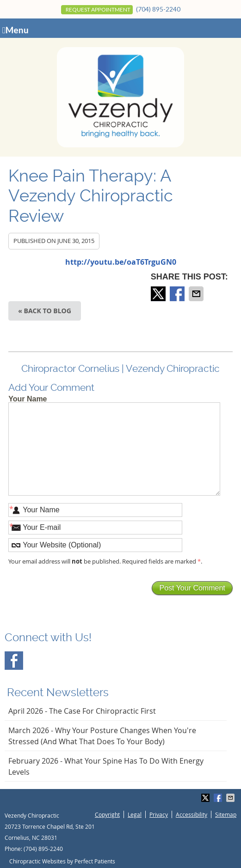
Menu (15, 30)
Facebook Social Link (14, 661)
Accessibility (192, 814)
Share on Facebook (178, 294)
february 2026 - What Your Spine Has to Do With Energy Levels (106, 766)
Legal (135, 814)
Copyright (107, 814)
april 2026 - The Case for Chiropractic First (82, 711)
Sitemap (226, 814)
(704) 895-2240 (158, 9)
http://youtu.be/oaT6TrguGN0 (121, 262)
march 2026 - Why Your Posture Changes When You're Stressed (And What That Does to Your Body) (102, 736)
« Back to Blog (45, 311)
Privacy (159, 814)
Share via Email (197, 294)
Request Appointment (98, 9)
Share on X (159, 294)
